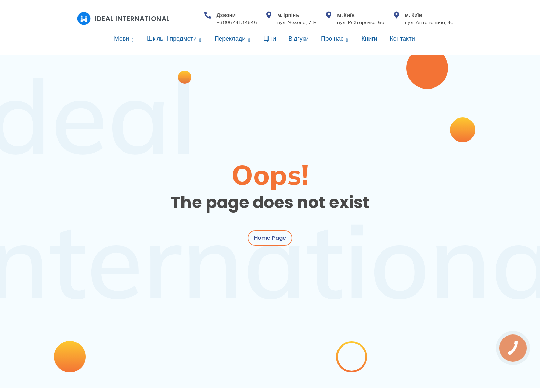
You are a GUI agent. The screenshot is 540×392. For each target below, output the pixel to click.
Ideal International (132, 19)
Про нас (332, 39)
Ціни (270, 39)
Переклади (230, 39)
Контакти (402, 39)
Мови (122, 39)
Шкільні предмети (172, 39)
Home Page (270, 239)
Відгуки (298, 39)
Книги (370, 39)
